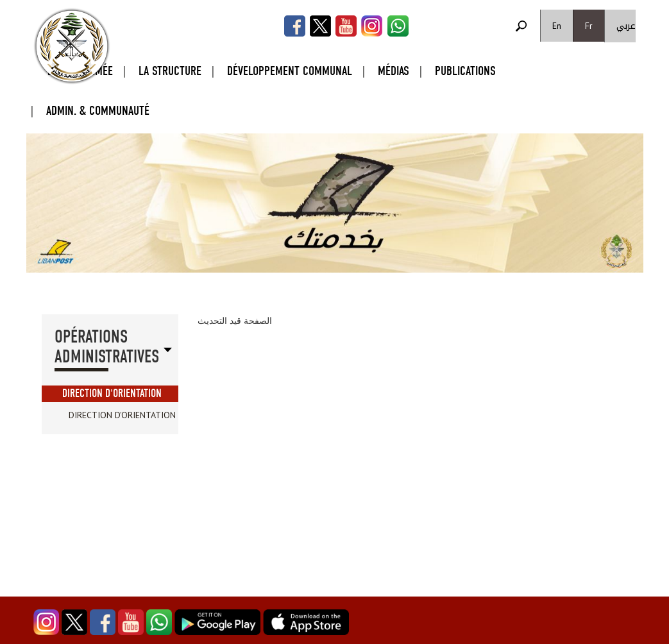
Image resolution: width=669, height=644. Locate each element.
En (557, 26)
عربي (626, 26)
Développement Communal (290, 71)
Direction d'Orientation (112, 394)
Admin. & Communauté (98, 111)
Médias (394, 71)
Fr (589, 26)
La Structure (170, 71)
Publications (465, 71)
